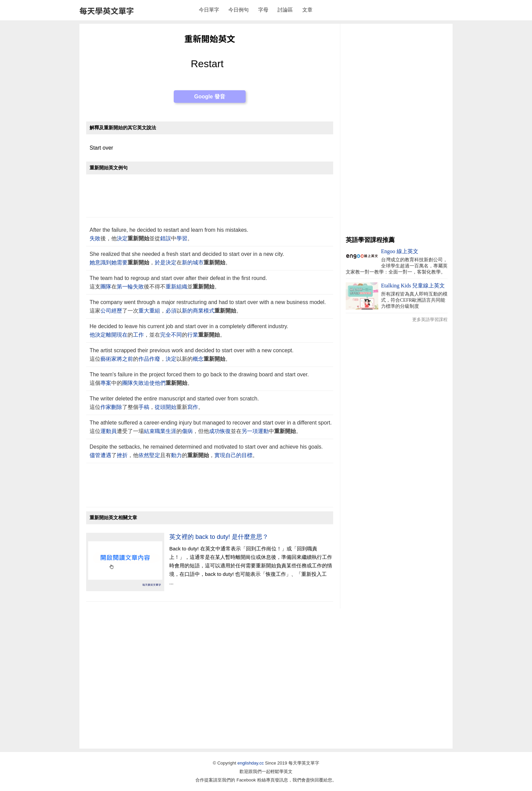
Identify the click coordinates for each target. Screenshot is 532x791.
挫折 (122, 455)
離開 (111, 335)
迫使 (149, 383)
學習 (182, 238)
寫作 (193, 407)
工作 (138, 335)
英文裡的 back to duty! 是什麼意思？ (219, 537)
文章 (307, 10)
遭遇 (106, 455)
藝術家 (109, 359)
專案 (106, 383)
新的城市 (193, 262)
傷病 (187, 431)
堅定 (155, 455)
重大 (144, 311)
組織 (182, 287)
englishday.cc (251, 763)
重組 (155, 311)
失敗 (95, 238)
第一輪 (125, 287)
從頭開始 (166, 407)
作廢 (155, 359)
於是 (160, 262)
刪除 (117, 407)
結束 (149, 431)
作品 (144, 359)
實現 (220, 455)
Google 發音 (210, 97)
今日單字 (209, 10)
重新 (171, 287)
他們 (160, 383)
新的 (187, 311)
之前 (128, 359)
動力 (176, 455)
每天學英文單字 (107, 11)
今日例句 (239, 10)
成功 (214, 431)
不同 (176, 335)
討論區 (285, 10)
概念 (198, 359)
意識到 (103, 262)
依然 (144, 455)
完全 (166, 335)
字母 (263, 10)
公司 (106, 311)
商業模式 (204, 311)
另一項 (250, 431)
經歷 (117, 311)
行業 (193, 335)
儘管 (95, 455)
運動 (263, 431)
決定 (122, 238)
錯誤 (166, 238)
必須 (171, 311)
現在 (122, 335)
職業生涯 (166, 431)
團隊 (106, 287)
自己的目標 (239, 455)
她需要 (119, 262)
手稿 (144, 407)
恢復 (225, 431)
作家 (106, 407)
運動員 (109, 431)
